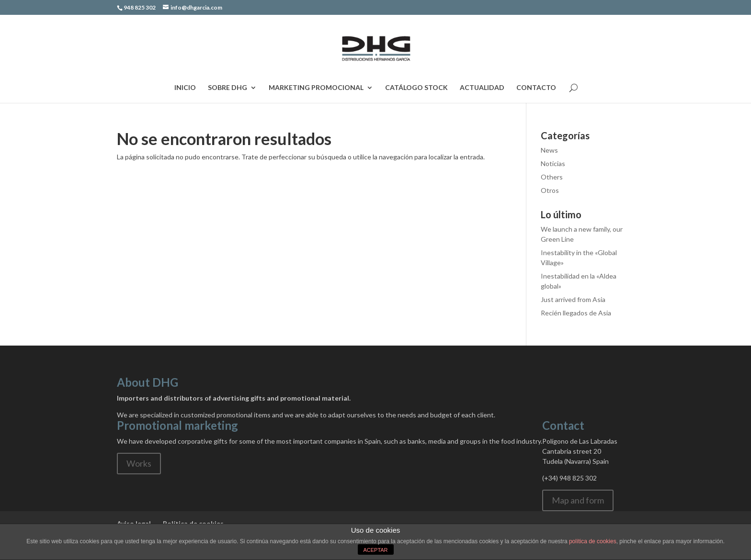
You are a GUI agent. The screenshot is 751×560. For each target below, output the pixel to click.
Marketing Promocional (316, 88)
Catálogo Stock (416, 88)
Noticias (553, 163)
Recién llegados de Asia (576, 313)
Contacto (536, 88)
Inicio (185, 88)
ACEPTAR (375, 550)
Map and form (578, 500)
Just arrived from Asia (573, 299)
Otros (550, 190)
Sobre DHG (228, 88)
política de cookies (593, 541)
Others (552, 177)
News (549, 150)
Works (139, 463)
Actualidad (482, 88)
